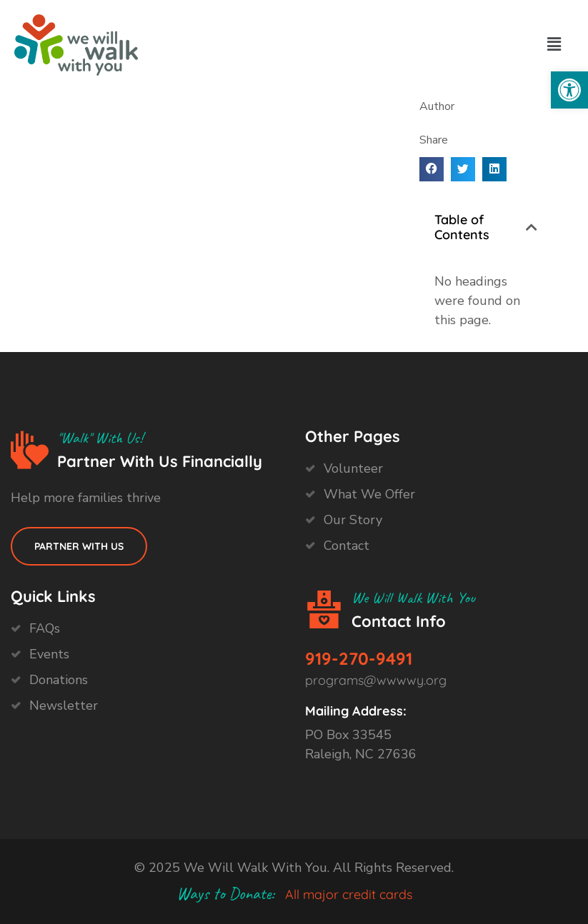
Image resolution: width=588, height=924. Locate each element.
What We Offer (369, 494)
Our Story (353, 520)
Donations (59, 680)
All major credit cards (349, 894)
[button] (569, 90)
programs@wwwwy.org (376, 680)
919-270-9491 (359, 658)
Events (49, 654)
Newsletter (64, 705)
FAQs (45, 628)
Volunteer (353, 468)
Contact (347, 546)
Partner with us (79, 546)
